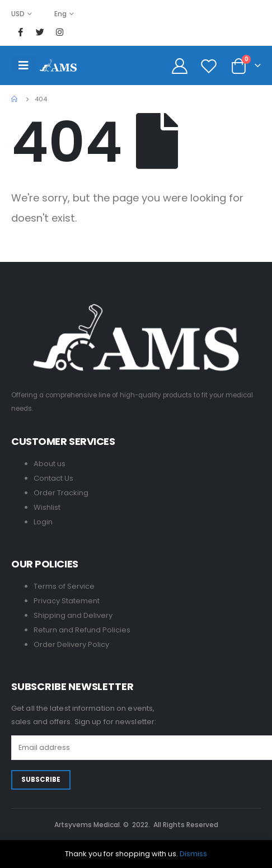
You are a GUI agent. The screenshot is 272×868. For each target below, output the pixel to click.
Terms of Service (64, 586)
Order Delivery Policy (71, 644)
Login (43, 522)
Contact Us (53, 478)
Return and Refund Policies (82, 630)
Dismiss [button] (193, 854)
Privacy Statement (67, 601)
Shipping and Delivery (73, 615)
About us (50, 464)
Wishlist (47, 507)
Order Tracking (61, 493)
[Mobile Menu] (24, 65)
